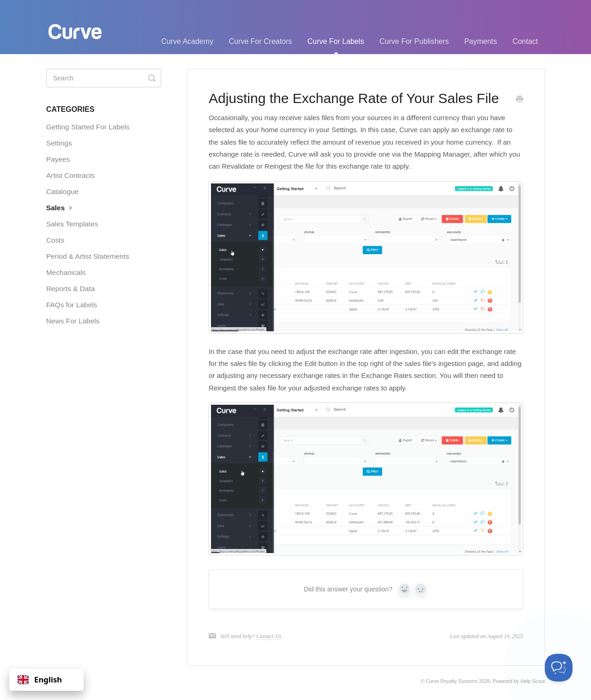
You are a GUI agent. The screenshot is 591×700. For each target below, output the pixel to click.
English (40, 679)
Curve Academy (187, 41)
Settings (59, 143)
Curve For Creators (260, 41)
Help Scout (533, 681)
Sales (60, 207)
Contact (525, 41)
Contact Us (269, 636)
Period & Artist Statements (88, 256)
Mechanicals (66, 272)
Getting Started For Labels (88, 127)
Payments (480, 41)
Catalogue (62, 192)
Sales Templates (72, 224)
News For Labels (73, 321)
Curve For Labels (336, 46)
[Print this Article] (519, 100)
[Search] (104, 78)
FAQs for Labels (72, 305)
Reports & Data (70, 289)
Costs (55, 240)
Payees (58, 159)
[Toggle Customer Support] (559, 668)
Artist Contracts (70, 175)
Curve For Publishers (414, 41)
